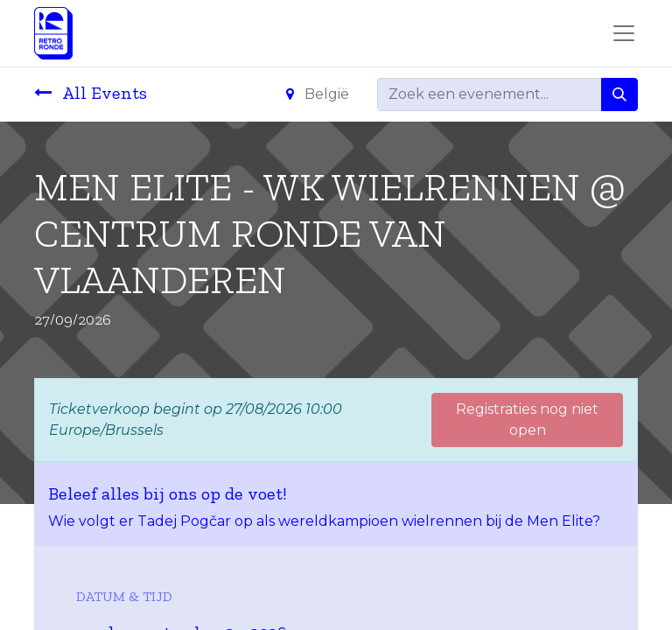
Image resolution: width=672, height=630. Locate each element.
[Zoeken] (619, 94)
